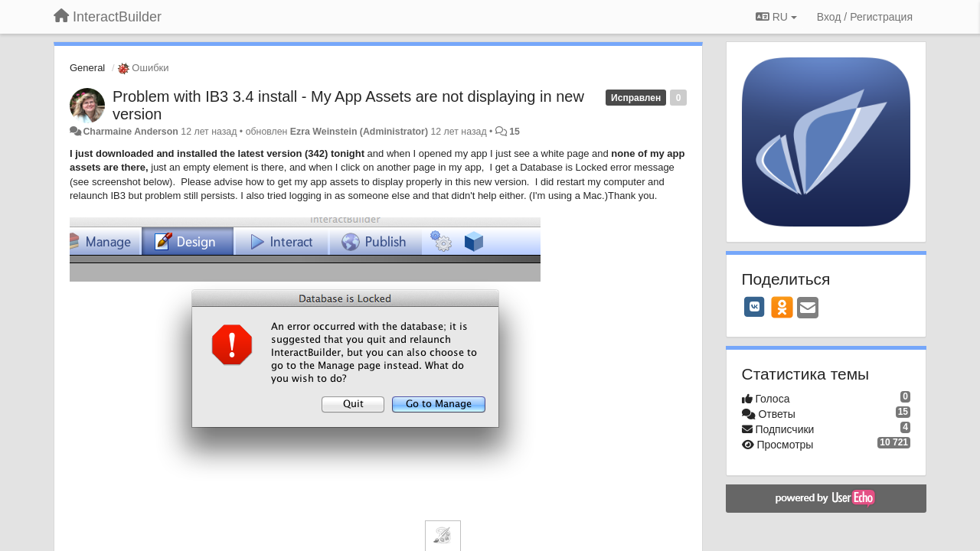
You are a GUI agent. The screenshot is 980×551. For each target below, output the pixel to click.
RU (776, 17)
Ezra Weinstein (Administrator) (359, 132)
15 (514, 132)
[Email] (808, 309)
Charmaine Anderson (130, 132)
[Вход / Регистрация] (865, 17)
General (87, 68)
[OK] (782, 307)
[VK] (755, 307)
